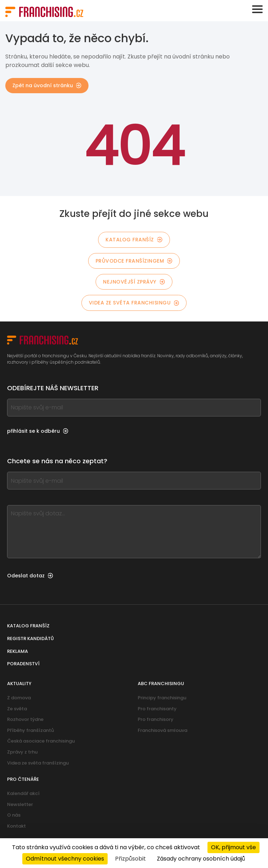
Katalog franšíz (134, 240)
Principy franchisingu (162, 698)
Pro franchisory (156, 719)
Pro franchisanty (157, 709)
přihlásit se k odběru (38, 431)
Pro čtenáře (23, 779)
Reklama (18, 651)
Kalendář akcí (23, 793)
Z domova (19, 698)
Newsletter (20, 804)
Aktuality (19, 684)
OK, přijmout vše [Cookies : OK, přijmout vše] (233, 847)
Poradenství (23, 664)
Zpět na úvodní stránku (47, 85)
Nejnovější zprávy (134, 282)
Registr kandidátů (30, 639)
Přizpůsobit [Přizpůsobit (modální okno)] (130, 859)
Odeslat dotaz (30, 576)
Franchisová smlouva (162, 730)
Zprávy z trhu (22, 752)
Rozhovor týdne (25, 719)
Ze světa (17, 709)
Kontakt (16, 826)
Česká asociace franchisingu (41, 741)
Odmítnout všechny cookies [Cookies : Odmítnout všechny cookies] (65, 859)
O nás (14, 815)
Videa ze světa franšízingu (38, 763)
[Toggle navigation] (257, 9)
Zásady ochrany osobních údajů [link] (201, 859)
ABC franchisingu (161, 684)
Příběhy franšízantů (30, 730)
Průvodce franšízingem (134, 261)
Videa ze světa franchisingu (134, 303)
